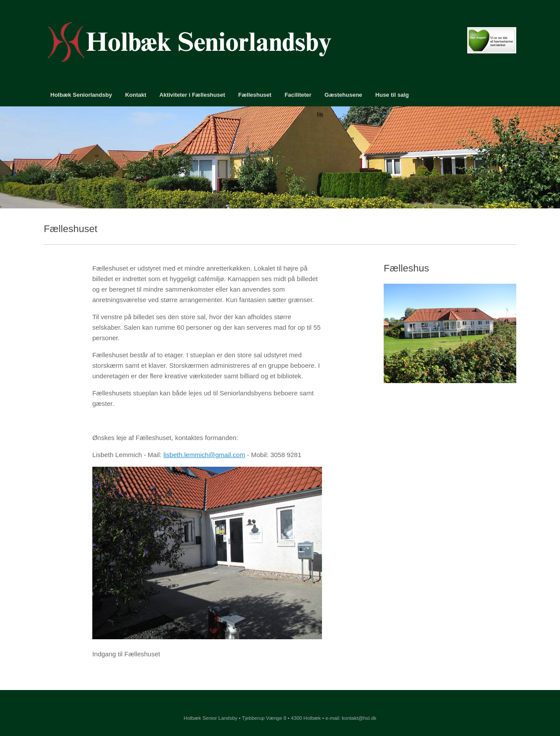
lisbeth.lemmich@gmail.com (204, 455)
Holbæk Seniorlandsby (81, 95)
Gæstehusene (343, 95)
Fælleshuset (255, 95)
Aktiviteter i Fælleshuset (192, 95)
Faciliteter (298, 95)
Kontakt (136, 95)
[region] (280, 157)
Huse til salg (392, 95)
